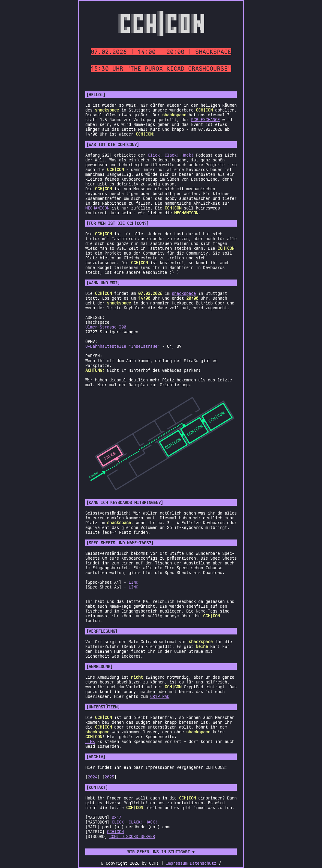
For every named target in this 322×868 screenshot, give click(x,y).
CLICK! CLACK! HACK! (135, 822)
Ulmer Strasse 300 (106, 327)
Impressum (178, 863)
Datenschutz (204, 863)
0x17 (117, 817)
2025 (109, 777)
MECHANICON (97, 208)
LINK (133, 582)
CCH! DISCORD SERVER (132, 836)
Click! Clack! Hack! (171, 155)
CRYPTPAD (160, 696)
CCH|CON (115, 832)
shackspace (184, 293)
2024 (93, 777)
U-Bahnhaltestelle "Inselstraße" (123, 346)
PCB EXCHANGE (205, 120)
